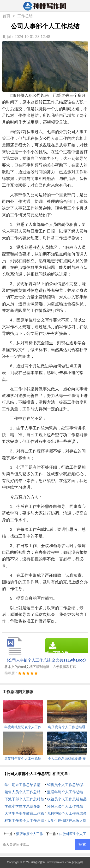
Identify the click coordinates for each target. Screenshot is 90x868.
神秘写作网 (38, 862)
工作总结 (25, 16)
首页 (6, 16)
